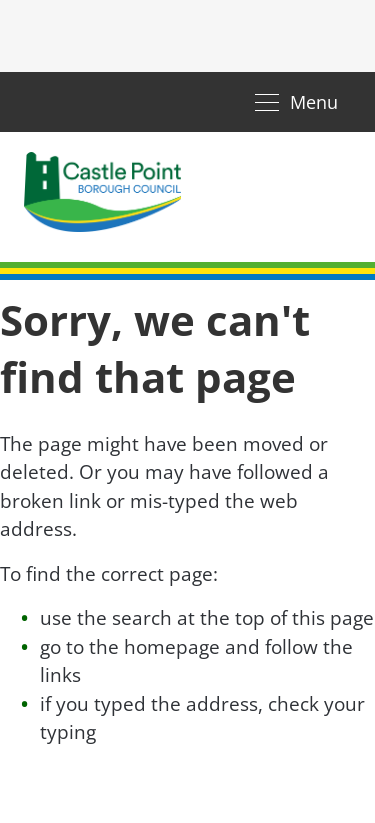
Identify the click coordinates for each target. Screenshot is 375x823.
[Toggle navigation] (296, 102)
